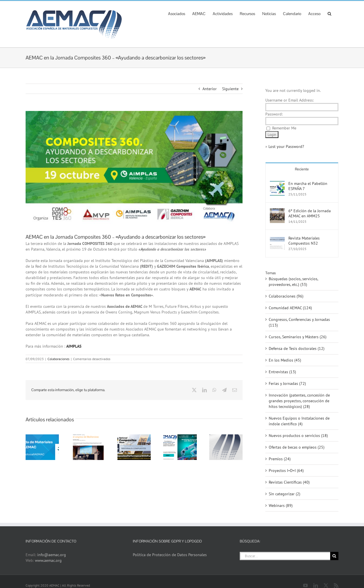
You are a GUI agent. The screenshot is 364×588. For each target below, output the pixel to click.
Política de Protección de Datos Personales (170, 555)
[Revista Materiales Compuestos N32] (277, 238)
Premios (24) (280, 459)
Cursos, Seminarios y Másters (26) (298, 337)
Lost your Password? (286, 147)
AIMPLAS (74, 346)
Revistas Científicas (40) (289, 482)
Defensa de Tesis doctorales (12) (297, 348)
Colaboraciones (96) (286, 296)
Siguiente (230, 89)
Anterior (210, 89)
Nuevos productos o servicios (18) (298, 436)
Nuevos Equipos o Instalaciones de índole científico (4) (299, 421)
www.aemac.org (48, 560)
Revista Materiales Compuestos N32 (304, 241)
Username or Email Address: (289, 100)
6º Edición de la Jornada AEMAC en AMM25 (310, 213)
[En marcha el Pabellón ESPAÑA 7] (277, 184)
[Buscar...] (285, 556)
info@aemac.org (52, 555)
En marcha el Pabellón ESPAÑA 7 (308, 186)
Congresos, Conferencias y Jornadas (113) (299, 322)
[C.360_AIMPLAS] (134, 168)
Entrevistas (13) (282, 372)
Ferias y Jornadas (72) (287, 383)
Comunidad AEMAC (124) (290, 308)
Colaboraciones (58, 359)
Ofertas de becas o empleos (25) (297, 447)
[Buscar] (334, 556)
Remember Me (284, 128)
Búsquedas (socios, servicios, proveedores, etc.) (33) (293, 282)
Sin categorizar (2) (285, 494)
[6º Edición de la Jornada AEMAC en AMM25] (277, 211)
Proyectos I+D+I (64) (286, 471)
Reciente (302, 169)
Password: (274, 114)
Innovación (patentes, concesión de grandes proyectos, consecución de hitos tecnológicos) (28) (299, 401)
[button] (329, 13)
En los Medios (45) (285, 360)
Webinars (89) (281, 506)
